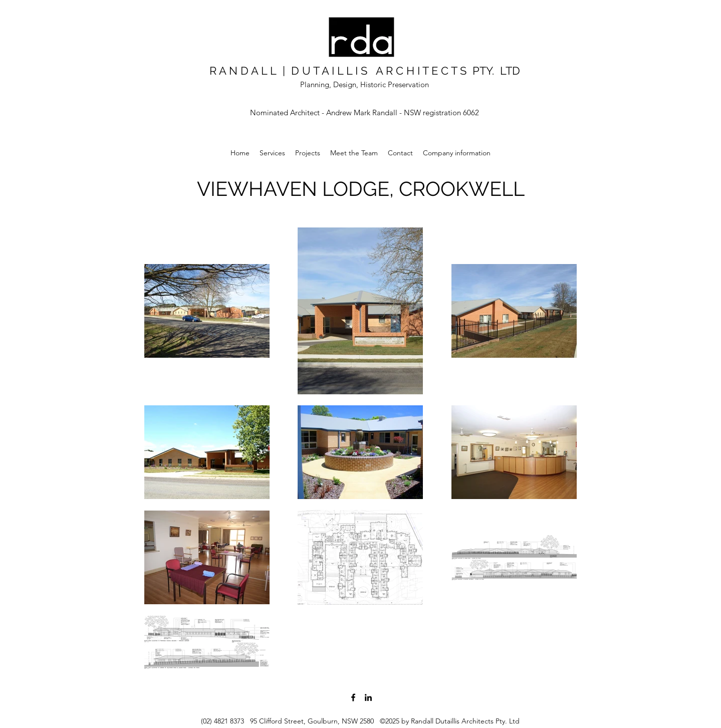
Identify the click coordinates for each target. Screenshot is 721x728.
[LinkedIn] (368, 697)
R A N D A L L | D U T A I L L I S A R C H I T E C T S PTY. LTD (365, 71)
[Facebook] (353, 697)
